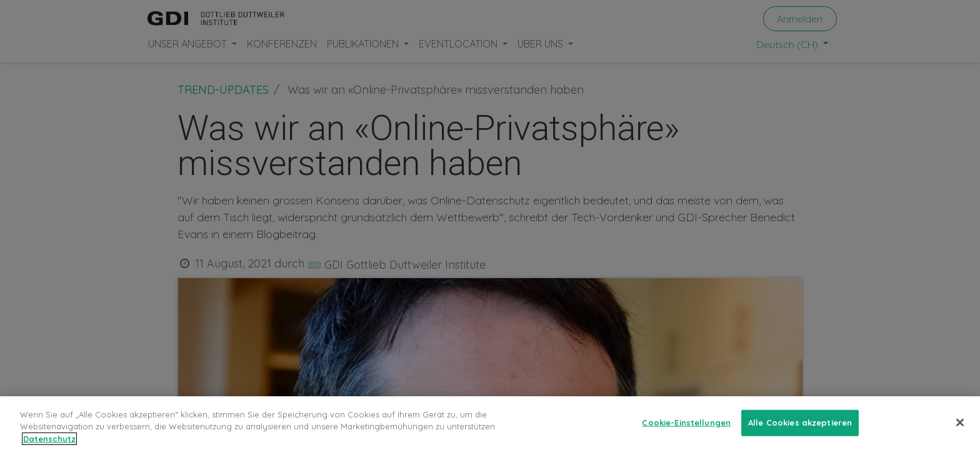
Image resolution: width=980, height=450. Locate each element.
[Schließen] (960, 430)
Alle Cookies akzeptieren (800, 430)
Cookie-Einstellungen (686, 430)
